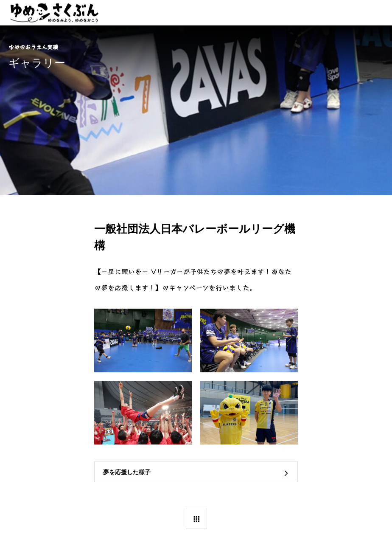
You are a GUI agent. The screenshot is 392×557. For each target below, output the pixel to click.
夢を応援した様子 (127, 472)
